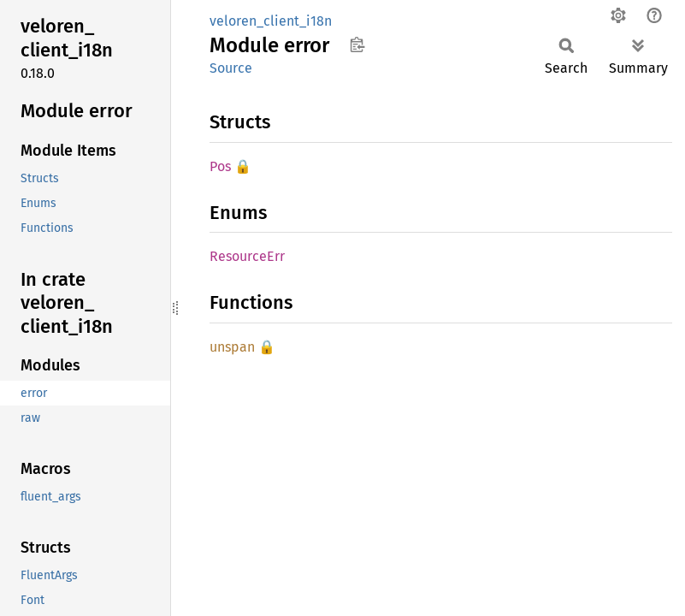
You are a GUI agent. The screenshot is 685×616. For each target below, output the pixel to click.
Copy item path (357, 44)
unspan (232, 347)
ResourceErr (247, 256)
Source (231, 68)
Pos (220, 166)
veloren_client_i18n (271, 21)
